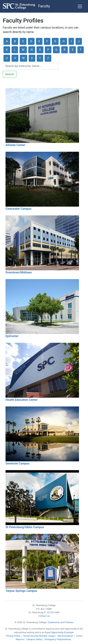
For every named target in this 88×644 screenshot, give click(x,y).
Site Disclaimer (65, 636)
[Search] (31, 66)
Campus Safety (34, 639)
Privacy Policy (13, 636)
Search (10, 74)
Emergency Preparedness (58, 639)
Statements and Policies (61, 622)
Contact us (44, 616)
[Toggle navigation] (80, 6)
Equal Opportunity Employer (59, 632)
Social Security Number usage (39, 636)
